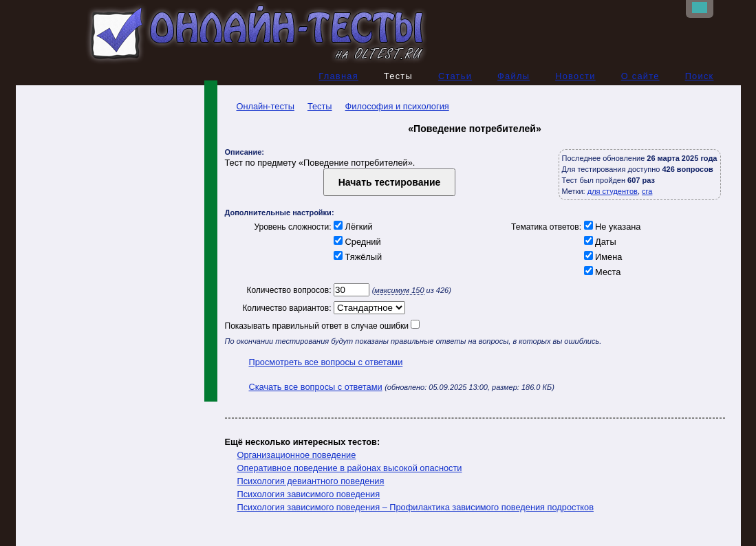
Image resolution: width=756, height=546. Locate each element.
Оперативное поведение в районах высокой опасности (350, 468)
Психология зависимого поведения (309, 494)
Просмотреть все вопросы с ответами (326, 362)
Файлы (514, 76)
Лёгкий (352, 227)
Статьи (455, 76)
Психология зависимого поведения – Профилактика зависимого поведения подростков (415, 507)
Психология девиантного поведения (311, 481)
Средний (356, 242)
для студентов (613, 191)
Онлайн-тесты (260, 106)
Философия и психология (397, 106)
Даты (599, 242)
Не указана (611, 227)
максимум (399, 290)
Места (601, 272)
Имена (602, 257)
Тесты (320, 106)
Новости (575, 76)
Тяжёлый (357, 257)
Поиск (700, 76)
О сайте (640, 76)
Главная (338, 76)
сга (647, 191)
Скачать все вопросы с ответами (316, 387)
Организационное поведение (297, 455)
